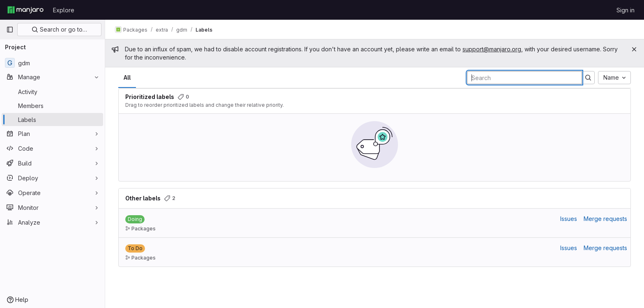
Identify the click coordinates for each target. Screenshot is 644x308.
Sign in (626, 10)
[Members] (52, 106)
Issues (569, 219)
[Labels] (52, 120)
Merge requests (605, 219)
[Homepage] (25, 10)
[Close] (634, 49)
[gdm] (52, 63)
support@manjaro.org (492, 49)
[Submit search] (588, 78)
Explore (64, 10)
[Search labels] (524, 78)
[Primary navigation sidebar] (10, 30)
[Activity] (52, 92)
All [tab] (127, 77)
